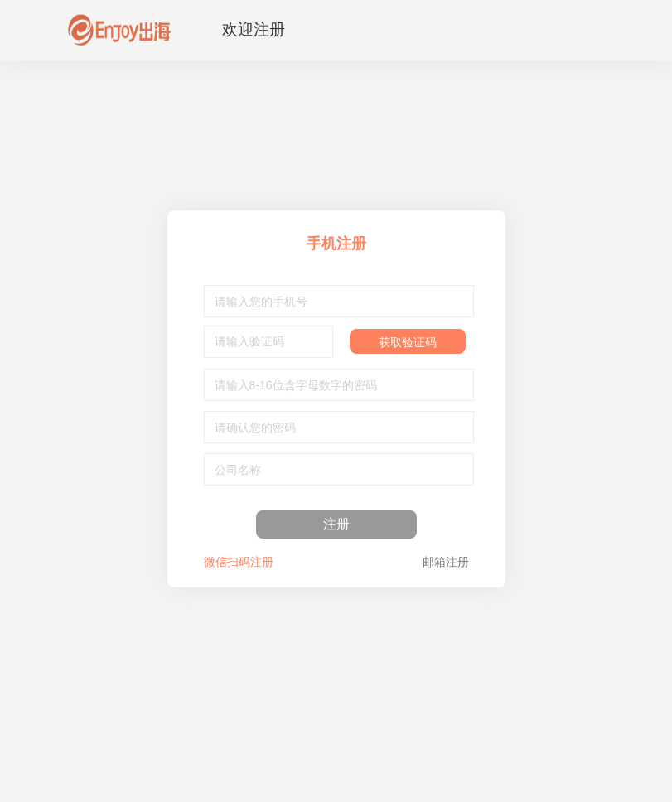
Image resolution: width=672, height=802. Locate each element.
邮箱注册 (446, 562)
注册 (336, 524)
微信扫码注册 (239, 562)
